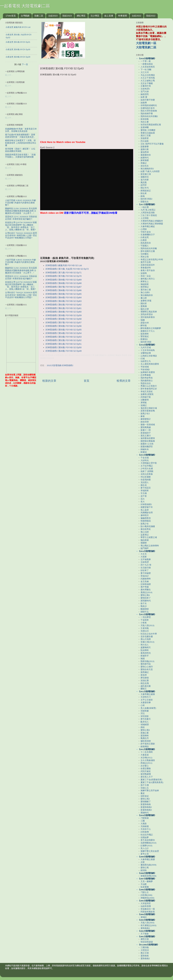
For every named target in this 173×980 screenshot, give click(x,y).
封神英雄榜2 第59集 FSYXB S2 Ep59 (64, 315)
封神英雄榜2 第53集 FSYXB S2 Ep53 (64, 337)
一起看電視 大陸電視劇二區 (25, 6)
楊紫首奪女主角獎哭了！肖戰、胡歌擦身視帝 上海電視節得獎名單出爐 (21, 143)
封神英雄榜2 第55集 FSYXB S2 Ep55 (64, 330)
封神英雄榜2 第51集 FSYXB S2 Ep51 (64, 344)
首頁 (86, 381)
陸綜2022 (151, 16)
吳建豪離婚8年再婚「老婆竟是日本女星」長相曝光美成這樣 (21, 130)
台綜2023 (53, 16)
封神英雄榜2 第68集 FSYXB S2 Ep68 (64, 283)
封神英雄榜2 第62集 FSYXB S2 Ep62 (64, 305)
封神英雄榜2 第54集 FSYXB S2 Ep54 (64, 333)
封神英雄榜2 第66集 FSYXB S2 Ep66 (64, 290)
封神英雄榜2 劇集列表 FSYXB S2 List (64, 265)
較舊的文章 (124, 381)
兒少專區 (95, 16)
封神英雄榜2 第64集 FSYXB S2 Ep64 (64, 297)
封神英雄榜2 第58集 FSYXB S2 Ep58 (64, 319)
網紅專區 (81, 16)
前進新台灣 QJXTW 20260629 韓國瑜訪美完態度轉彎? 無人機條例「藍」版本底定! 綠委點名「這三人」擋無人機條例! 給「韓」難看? (21, 226)
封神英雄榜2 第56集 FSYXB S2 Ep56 (64, 326)
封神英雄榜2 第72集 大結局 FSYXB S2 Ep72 (67, 269)
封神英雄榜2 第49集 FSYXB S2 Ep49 (64, 351)
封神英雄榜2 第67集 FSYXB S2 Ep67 (64, 287)
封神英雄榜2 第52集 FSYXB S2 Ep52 (64, 340)
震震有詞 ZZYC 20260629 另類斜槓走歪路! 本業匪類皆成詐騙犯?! (21, 218)
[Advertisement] (86, 236)
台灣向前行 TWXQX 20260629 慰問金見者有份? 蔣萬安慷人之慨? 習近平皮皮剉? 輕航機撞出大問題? (21, 235)
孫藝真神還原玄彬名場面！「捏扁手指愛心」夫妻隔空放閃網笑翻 (20, 156)
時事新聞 (123, 16)
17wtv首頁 (11, 16)
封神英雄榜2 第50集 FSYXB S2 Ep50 (64, 347)
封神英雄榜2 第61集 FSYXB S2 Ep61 (64, 308)
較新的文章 (49, 381)
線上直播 (109, 16)
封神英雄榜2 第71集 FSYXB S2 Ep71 (64, 273)
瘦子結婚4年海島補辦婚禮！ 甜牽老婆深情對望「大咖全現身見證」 (20, 136)
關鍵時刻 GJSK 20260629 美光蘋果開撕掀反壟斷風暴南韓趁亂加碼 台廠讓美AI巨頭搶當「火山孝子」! (21, 211)
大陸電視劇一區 (146, 43)
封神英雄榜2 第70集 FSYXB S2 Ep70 (64, 276)
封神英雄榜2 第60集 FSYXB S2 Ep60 (64, 312)
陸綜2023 (67, 16)
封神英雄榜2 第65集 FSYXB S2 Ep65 (64, 294)
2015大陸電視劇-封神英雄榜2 (60, 365)
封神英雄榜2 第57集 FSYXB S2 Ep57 (64, 323)
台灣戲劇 (25, 16)
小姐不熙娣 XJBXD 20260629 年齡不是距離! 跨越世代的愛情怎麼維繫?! (21, 203)
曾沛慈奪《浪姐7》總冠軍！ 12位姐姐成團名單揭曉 (20, 150)
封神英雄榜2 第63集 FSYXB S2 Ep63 (64, 301)
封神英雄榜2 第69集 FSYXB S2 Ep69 (64, 280)
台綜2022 (136, 16)
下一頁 (25, 64)
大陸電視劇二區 (146, 47)
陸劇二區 (39, 16)
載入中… (9, 75)
